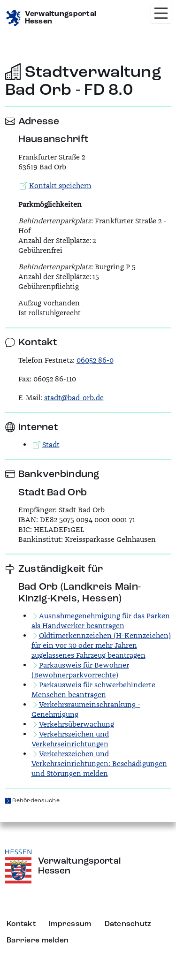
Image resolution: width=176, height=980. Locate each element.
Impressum (70, 924)
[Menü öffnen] (161, 13)
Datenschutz (128, 924)
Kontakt (21, 924)
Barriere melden (38, 941)
